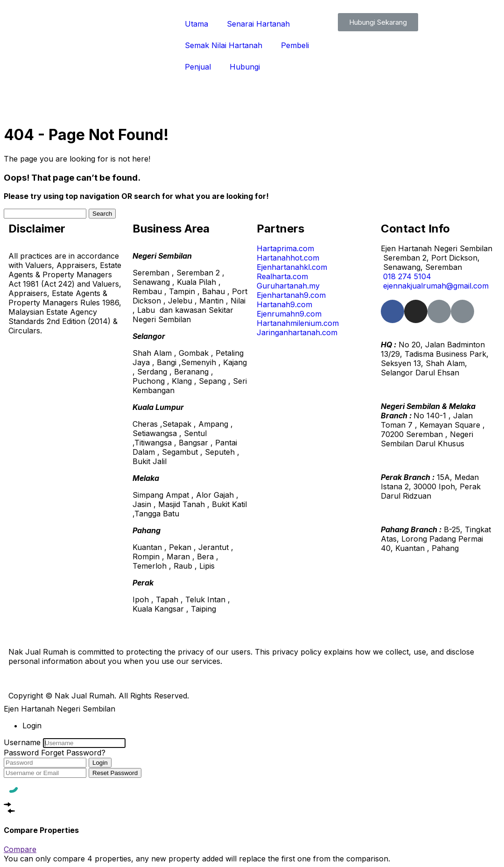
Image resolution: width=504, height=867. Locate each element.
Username (22, 742)
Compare (20, 849)
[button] (378, 22)
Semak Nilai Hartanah (224, 45)
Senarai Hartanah (258, 24)
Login (100, 763)
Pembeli (295, 45)
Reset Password (115, 773)
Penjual (198, 67)
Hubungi (245, 67)
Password (21, 753)
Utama (196, 24)
